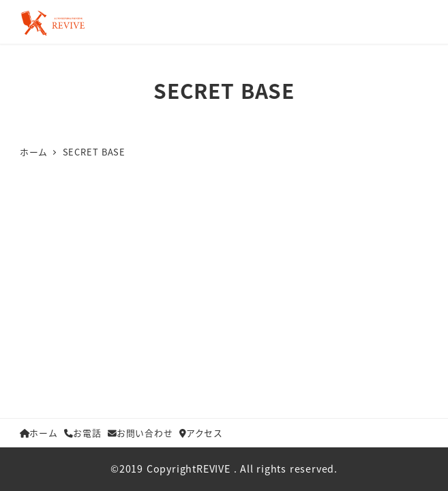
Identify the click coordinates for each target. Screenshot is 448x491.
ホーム (39, 433)
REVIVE (213, 468)
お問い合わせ (140, 433)
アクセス (201, 433)
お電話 (83, 433)
